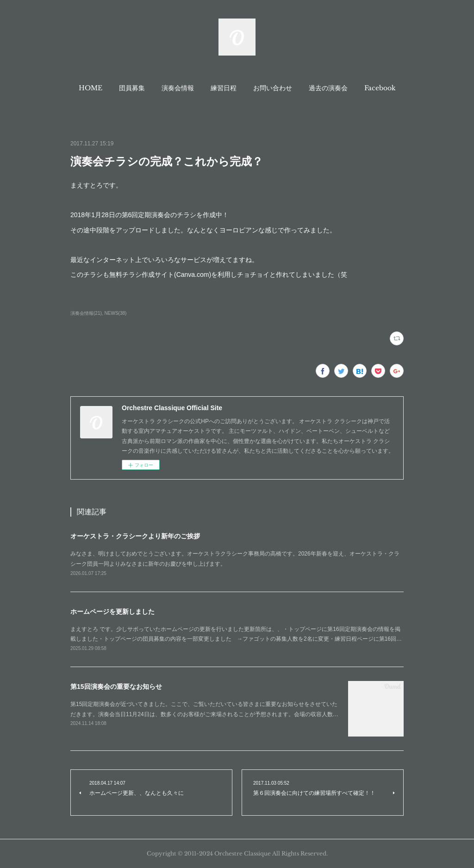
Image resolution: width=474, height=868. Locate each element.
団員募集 (132, 88)
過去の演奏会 (328, 88)
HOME (90, 88)
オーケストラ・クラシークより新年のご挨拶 (135, 536)
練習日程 (224, 88)
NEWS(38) (116, 313)
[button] (90, 88)
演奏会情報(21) (86, 313)
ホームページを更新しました (112, 612)
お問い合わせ (273, 88)
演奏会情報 (178, 88)
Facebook (380, 88)
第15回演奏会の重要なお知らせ (116, 687)
